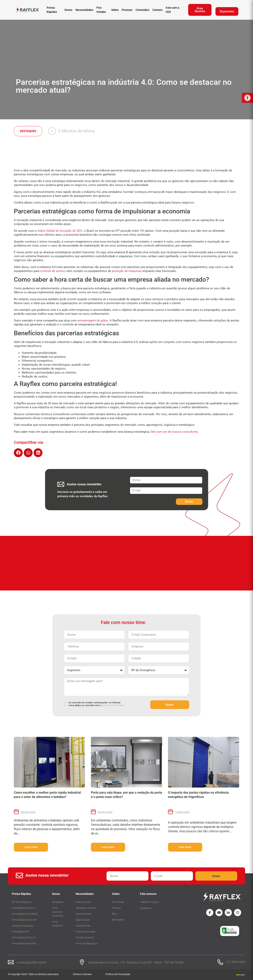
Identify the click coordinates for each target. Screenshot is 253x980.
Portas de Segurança (86, 944)
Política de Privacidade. (113, 705)
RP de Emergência (21, 902)
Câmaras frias (83, 926)
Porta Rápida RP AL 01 (24, 938)
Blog (114, 914)
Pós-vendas (118, 902)
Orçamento (227, 11)
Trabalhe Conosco (150, 902)
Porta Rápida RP (20, 932)
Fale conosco (148, 894)
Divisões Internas (85, 938)
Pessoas (116, 908)
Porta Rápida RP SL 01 (24, 908)
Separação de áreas (86, 908)
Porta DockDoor (57, 924)
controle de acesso (53, 271)
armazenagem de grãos (93, 320)
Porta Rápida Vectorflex (24, 944)
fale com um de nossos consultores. (175, 432)
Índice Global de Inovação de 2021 (60, 231)
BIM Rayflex (118, 920)
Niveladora (58, 902)
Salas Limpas (83, 920)
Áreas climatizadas (86, 932)
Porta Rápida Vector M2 (24, 920)
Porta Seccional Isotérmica (58, 912)
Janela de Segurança (23, 926)
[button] (18, 453)
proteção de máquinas (127, 271)
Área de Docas (83, 902)
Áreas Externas (84, 914)
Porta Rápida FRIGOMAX (25, 914)
